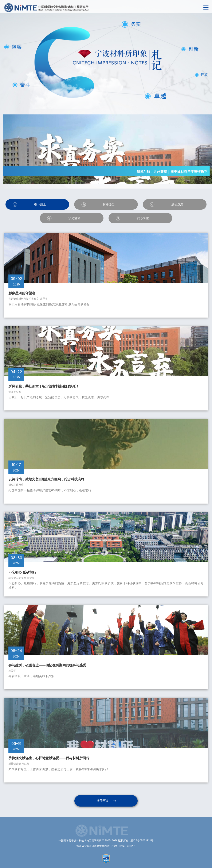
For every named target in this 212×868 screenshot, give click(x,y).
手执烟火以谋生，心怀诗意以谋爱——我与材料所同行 (49, 758)
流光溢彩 (74, 218)
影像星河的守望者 (23, 293)
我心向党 (143, 218)
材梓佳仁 (109, 204)
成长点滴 (177, 204)
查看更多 (103, 801)
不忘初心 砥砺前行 (22, 572)
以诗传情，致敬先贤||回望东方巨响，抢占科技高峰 (46, 479)
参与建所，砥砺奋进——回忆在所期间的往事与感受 (47, 665)
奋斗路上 (40, 204)
